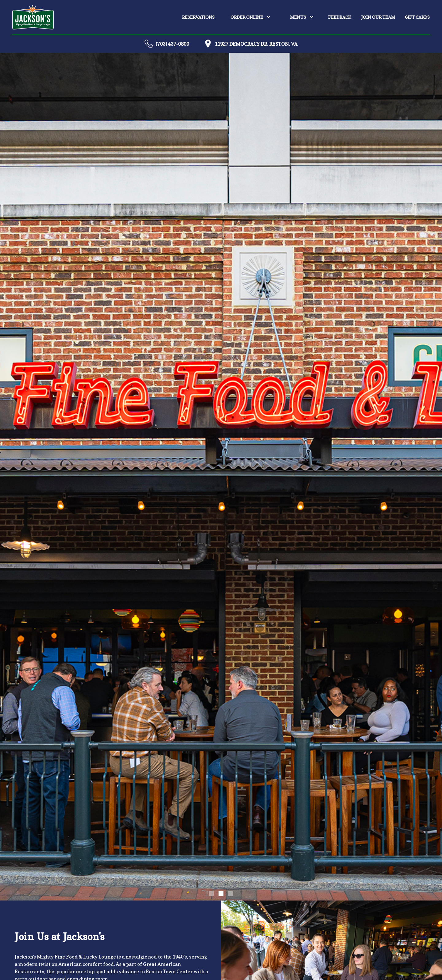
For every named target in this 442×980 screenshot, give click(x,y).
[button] (250, 17)
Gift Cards (417, 17)
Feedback (340, 17)
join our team (378, 17)
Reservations (198, 17)
